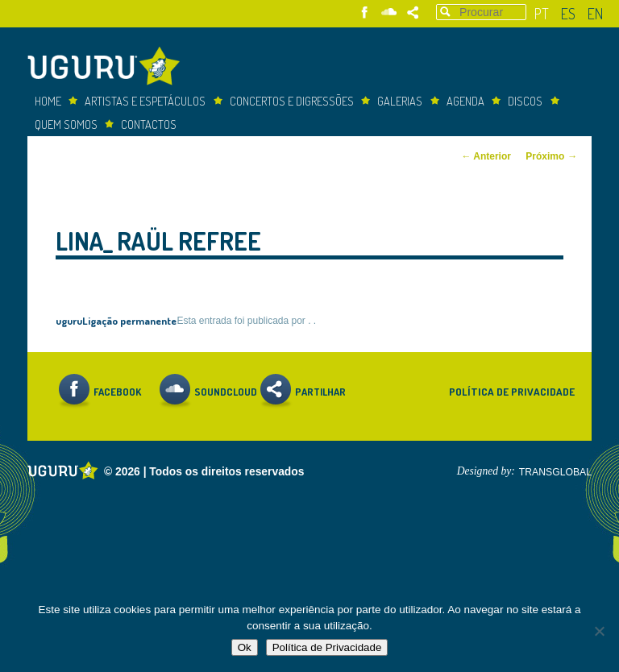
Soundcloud (389, 12)
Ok (245, 647)
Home (48, 101)
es (568, 13)
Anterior (486, 156)
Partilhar (413, 12)
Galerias (400, 101)
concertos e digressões (292, 101)
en (595, 13)
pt (542, 13)
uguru (69, 320)
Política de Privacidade (512, 391)
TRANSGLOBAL (555, 472)
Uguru (108, 68)
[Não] (599, 631)
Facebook (365, 12)
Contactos (149, 124)
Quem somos (66, 124)
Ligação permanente (129, 320)
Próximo (551, 156)
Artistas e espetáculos (145, 101)
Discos (525, 101)
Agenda (465, 101)
